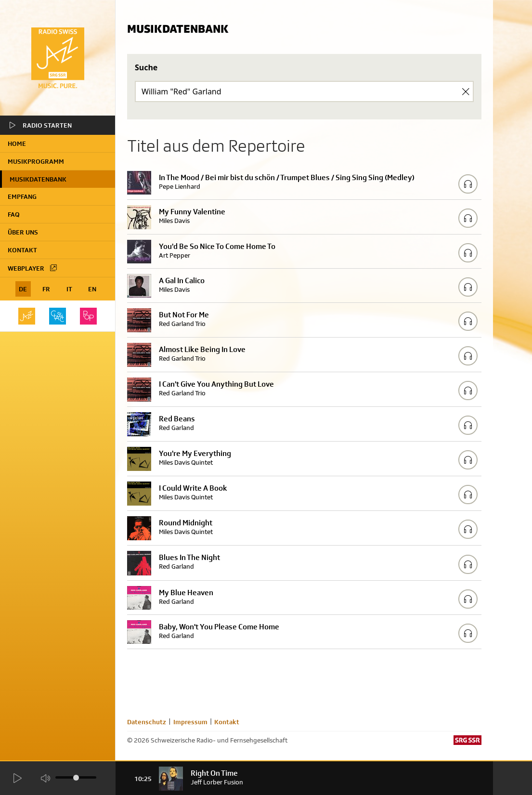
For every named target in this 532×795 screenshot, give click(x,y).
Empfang (22, 196)
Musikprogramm (36, 161)
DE (23, 289)
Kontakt (22, 250)
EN (92, 289)
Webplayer (33, 268)
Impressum (190, 722)
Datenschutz (147, 722)
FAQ (14, 214)
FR (46, 289)
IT (69, 289)
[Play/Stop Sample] (468, 184)
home (17, 143)
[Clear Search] (466, 91)
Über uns (23, 232)
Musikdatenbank (38, 179)
